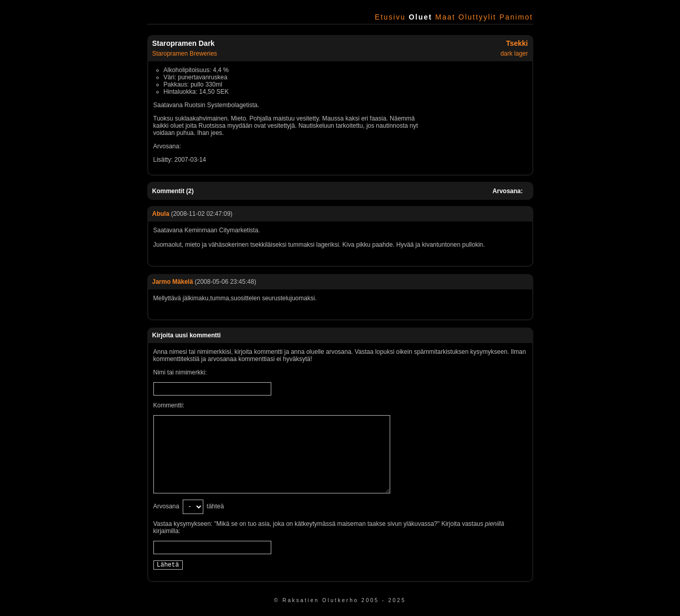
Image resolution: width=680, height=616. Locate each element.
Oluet (421, 17)
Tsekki (517, 43)
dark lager (514, 54)
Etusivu (390, 17)
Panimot (516, 17)
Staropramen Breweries (185, 54)
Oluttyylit (478, 17)
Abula (161, 214)
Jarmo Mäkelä (173, 282)
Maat (446, 17)
